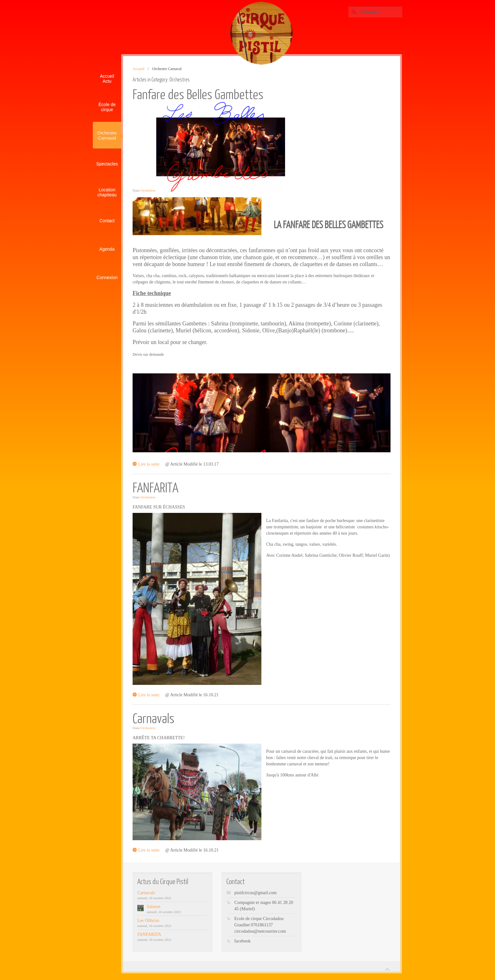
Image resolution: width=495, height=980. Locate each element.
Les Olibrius (148, 921)
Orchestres (148, 190)
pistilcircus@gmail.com (255, 893)
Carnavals (153, 718)
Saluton (154, 907)
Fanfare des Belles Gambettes (198, 94)
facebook (242, 941)
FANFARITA (155, 487)
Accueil (138, 69)
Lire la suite (149, 464)
